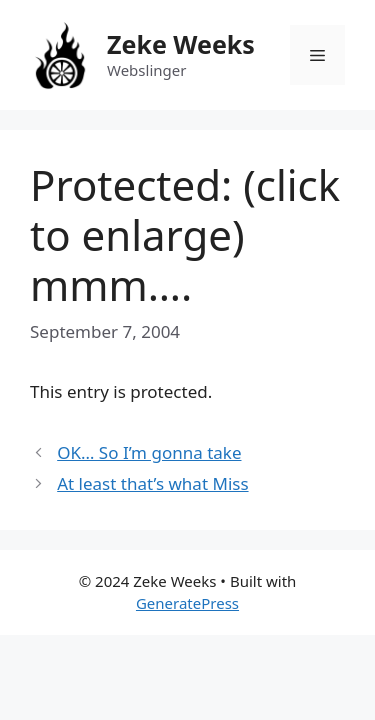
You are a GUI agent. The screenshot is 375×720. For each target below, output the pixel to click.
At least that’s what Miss (152, 483)
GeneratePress (187, 603)
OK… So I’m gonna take (149, 452)
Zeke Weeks (181, 44)
